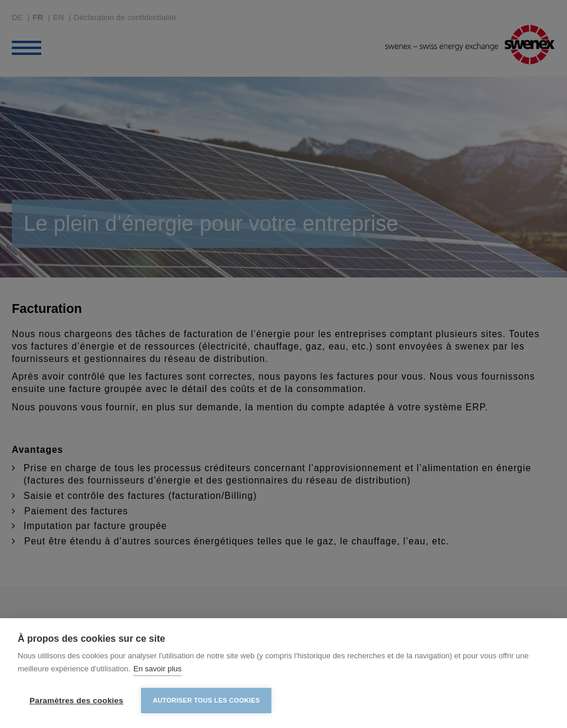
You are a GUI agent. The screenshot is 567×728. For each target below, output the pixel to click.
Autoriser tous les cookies (206, 700)
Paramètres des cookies (76, 701)
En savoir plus (158, 669)
